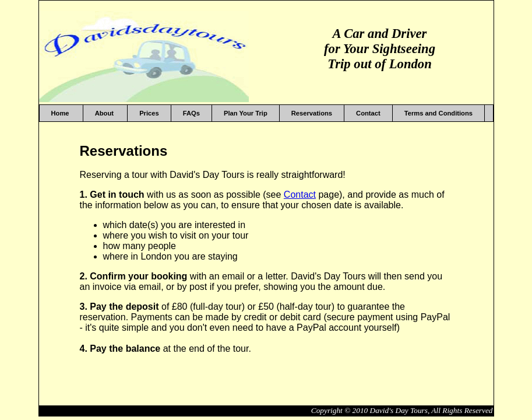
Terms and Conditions (438, 113)
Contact (368, 113)
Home (61, 113)
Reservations (312, 113)
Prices (149, 113)
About (105, 113)
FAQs (191, 113)
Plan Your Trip (246, 113)
